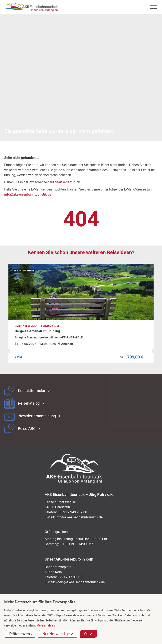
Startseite (62, 182)
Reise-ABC (27, 429)
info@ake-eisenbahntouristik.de (28, 194)
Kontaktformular (32, 391)
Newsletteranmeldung (37, 416)
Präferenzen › (21, 634)
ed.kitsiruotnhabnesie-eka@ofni (79, 517)
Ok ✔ (88, 634)
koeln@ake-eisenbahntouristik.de (80, 582)
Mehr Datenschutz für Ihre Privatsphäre (40, 602)
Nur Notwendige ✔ (58, 634)
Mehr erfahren (46, 625)
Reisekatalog (29, 403)
